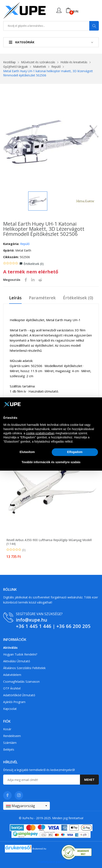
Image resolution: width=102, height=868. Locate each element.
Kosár (7, 729)
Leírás (15, 298)
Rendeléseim (12, 736)
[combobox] (27, 806)
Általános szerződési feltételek (24, 668)
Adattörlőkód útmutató (19, 695)
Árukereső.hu (39, 849)
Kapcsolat (10, 709)
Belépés (9, 749)
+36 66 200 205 (73, 626)
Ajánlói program (14, 702)
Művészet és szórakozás (38, 62)
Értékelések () (34, 264)
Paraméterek (42, 298)
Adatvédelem (12, 675)
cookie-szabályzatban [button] (40, 433)
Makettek (40, 67)
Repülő (56, 67)
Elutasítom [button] (27, 452)
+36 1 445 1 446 (34, 626)
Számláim (10, 743)
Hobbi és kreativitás (74, 62)
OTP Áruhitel (12, 688)
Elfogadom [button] (75, 452)
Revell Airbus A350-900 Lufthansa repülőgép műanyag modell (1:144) (49, 542)
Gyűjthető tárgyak (15, 67)
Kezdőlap (9, 62)
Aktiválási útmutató (17, 661)
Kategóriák (22, 42)
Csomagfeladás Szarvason (21, 682)
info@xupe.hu (31, 620)
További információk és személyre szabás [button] (51, 462)
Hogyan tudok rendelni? (20, 654)
